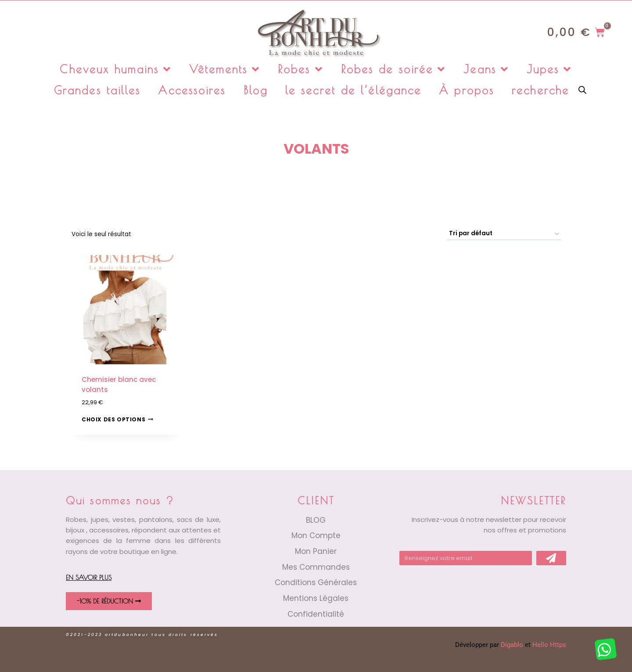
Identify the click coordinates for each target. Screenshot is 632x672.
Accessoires (192, 90)
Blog (256, 90)
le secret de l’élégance (353, 90)
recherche (540, 90)
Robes (301, 69)
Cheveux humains (116, 69)
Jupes (549, 69)
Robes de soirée (394, 69)
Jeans (486, 69)
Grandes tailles (97, 90)
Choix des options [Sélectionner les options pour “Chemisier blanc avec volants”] (117, 419)
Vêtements (225, 69)
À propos (467, 90)
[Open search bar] (582, 89)
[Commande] (504, 234)
